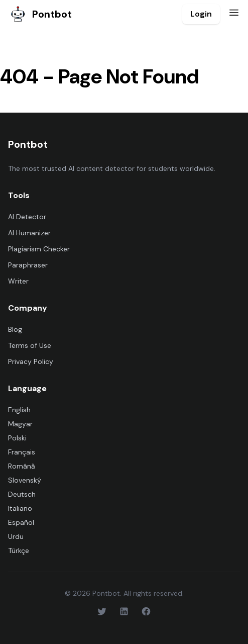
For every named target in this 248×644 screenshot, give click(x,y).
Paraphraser (28, 265)
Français (22, 452)
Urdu (16, 536)
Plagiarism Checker (39, 249)
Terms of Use (30, 345)
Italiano (20, 508)
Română (22, 466)
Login (201, 14)
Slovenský (25, 480)
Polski (17, 438)
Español (21, 522)
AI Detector (27, 217)
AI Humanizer (29, 233)
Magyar (20, 424)
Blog (15, 329)
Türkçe (19, 550)
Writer (18, 281)
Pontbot (40, 14)
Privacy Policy (31, 361)
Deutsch (22, 494)
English (19, 410)
